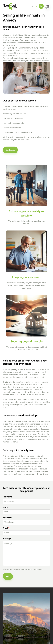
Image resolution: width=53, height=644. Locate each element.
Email (5, 528)
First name (7, 497)
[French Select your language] (35, 6)
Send (8, 576)
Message (7, 539)
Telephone (8, 518)
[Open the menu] (41, 6)
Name (5, 507)
